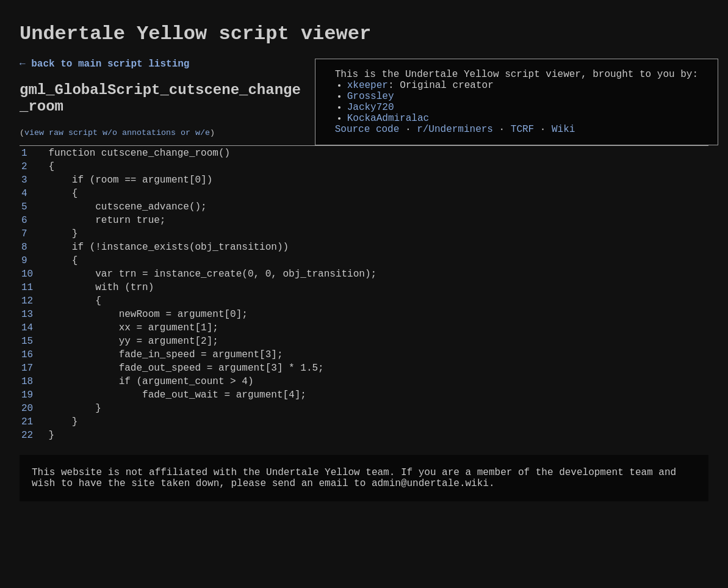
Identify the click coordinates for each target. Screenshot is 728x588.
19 (27, 459)
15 (27, 395)
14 (27, 379)
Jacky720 (371, 120)
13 (27, 363)
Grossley (371, 106)
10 (27, 316)
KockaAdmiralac (388, 133)
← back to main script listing (104, 69)
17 (27, 427)
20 (27, 474)
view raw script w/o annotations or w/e (117, 148)
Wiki (563, 147)
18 (27, 443)
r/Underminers (455, 147)
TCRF (522, 147)
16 (27, 411)
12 (27, 347)
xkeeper (368, 93)
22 (27, 506)
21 (27, 490)
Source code (367, 147)
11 (27, 332)
